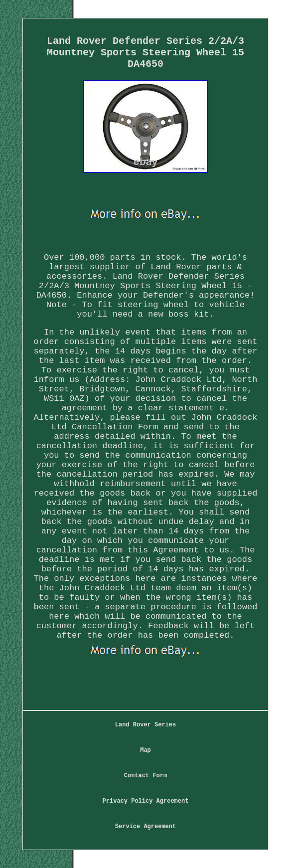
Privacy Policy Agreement (146, 801)
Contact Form (145, 776)
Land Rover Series (145, 725)
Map (145, 750)
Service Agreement (145, 827)
